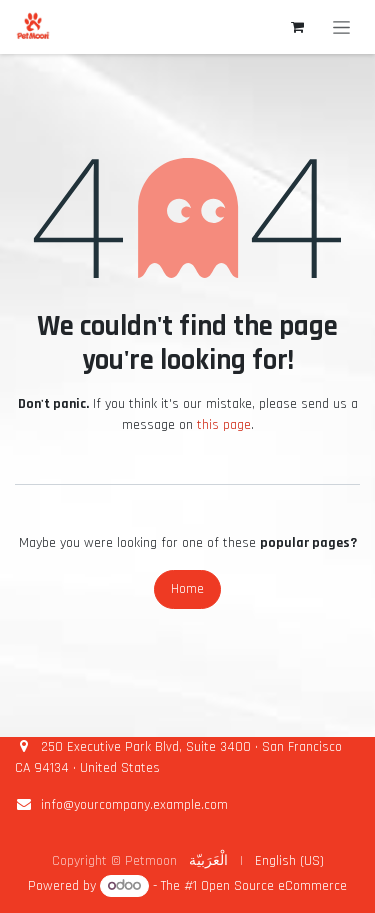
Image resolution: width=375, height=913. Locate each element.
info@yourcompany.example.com (134, 805)
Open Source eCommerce (274, 886)
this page (224, 425)
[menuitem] (208, 861)
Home (187, 589)
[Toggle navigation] (341, 27)
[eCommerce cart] (297, 27)
